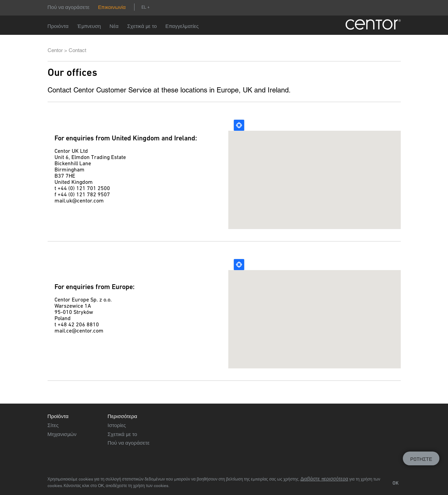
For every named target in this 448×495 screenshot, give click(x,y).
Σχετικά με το (142, 26)
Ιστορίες (117, 425)
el (144, 7)
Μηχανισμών (62, 434)
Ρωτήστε (421, 459)
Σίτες (53, 425)
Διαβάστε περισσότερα (324, 479)
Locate (239, 125)
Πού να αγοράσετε (69, 7)
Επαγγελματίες (182, 26)
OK (396, 483)
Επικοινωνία (112, 7)
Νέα (114, 26)
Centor (55, 50)
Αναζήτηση (158, 7)
